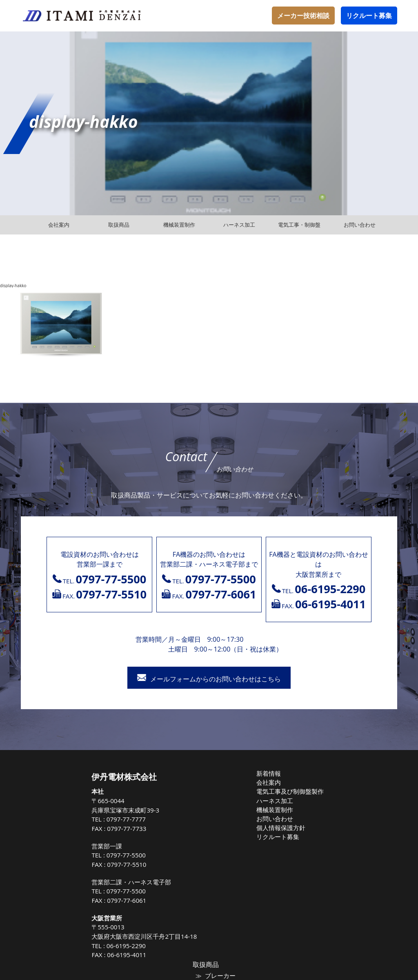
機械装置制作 (212, 808)
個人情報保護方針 (218, 825)
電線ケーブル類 (338, 804)
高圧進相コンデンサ (343, 847)
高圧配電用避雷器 (340, 830)
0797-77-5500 (69, 855)
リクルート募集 (369, 16)
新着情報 (207, 773)
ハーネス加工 (212, 799)
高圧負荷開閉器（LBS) (346, 821)
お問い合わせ (212, 817)
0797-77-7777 (69, 819)
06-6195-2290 (69, 946)
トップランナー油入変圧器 (351, 838)
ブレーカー (332, 786)
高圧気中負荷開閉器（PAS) (351, 813)
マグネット (332, 795)
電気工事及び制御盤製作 (226, 790)
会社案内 (207, 782)
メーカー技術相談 (303, 16)
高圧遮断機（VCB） (343, 856)
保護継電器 (332, 864)
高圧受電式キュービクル (348, 873)
